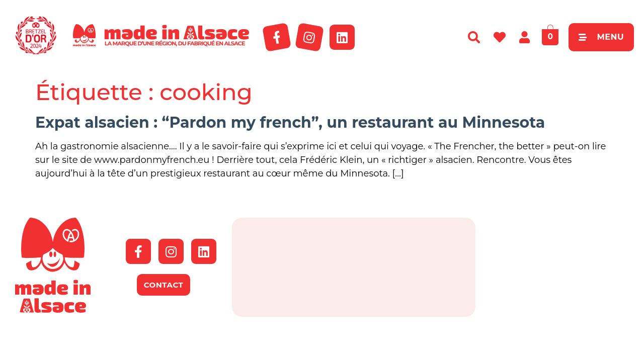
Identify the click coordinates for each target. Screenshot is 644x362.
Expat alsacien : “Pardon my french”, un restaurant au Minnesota (290, 122)
